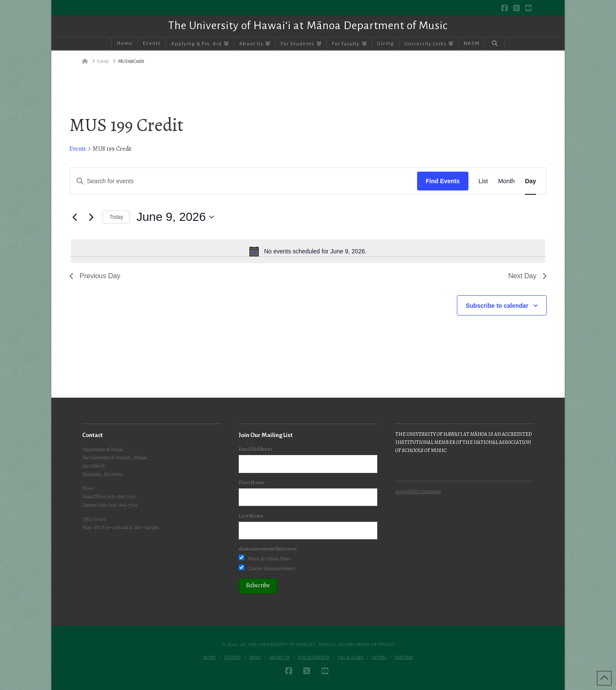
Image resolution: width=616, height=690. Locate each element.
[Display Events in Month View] (506, 181)
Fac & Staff (351, 657)
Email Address (256, 449)
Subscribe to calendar (497, 306)
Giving (379, 657)
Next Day (527, 276)
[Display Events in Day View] (530, 181)
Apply (255, 657)
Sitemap (404, 657)
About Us (280, 657)
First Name (252, 482)
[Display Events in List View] (483, 181)
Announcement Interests (268, 549)
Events (78, 149)
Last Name (251, 516)
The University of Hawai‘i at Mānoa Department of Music (308, 26)
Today (116, 217)
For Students (314, 657)
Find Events (443, 181)
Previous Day (95, 276)
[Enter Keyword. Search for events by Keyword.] (243, 181)
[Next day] (91, 217)
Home (209, 657)
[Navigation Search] (495, 44)
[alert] (308, 251)
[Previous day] (74, 217)
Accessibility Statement (418, 491)
